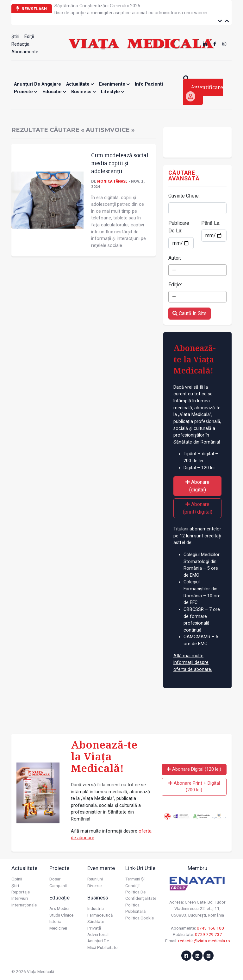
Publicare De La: (179, 227)
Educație (54, 92)
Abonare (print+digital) (198, 508)
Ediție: (175, 285)
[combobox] (197, 270)
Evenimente (114, 84)
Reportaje (21, 892)
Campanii (58, 886)
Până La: (211, 223)
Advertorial (98, 934)
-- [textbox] (174, 270)
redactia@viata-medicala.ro (204, 941)
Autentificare (204, 93)
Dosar (55, 879)
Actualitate (80, 84)
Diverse (94, 886)
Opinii (17, 879)
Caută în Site (190, 313)
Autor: (175, 258)
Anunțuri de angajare (37, 84)
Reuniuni (95, 879)
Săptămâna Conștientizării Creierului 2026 (97, 6)
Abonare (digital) (197, 486)
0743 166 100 (210, 928)
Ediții (29, 37)
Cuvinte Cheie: (184, 196)
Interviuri (20, 898)
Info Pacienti (149, 84)
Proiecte (26, 92)
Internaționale (24, 905)
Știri (15, 37)
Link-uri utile (140, 868)
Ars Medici (59, 908)
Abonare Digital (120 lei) (194, 769)
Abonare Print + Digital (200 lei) (194, 787)
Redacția (20, 44)
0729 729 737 (209, 934)
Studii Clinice (61, 915)
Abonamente (25, 52)
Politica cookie (140, 918)
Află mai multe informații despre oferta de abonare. (193, 663)
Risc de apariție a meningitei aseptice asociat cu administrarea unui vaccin (131, 13)
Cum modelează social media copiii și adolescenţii (120, 163)
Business (84, 92)
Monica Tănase (112, 181)
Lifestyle (113, 92)
